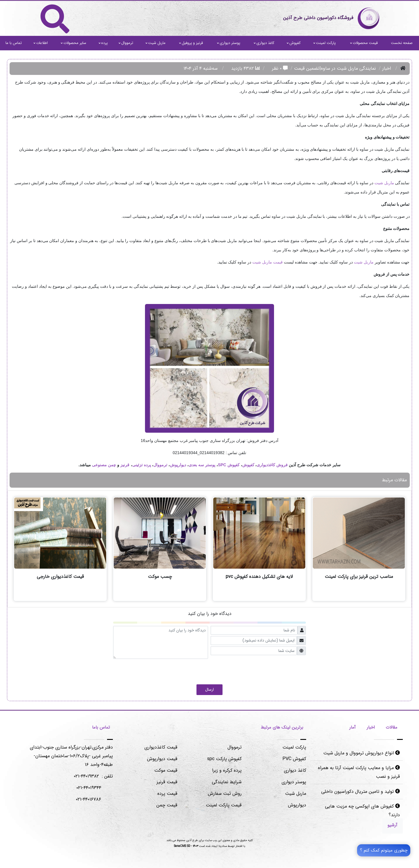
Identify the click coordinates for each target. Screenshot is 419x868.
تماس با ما (14, 43)
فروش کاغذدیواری (272, 465)
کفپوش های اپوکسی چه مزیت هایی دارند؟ (362, 810)
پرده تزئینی (142, 465)
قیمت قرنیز (167, 782)
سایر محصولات (73, 43)
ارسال (209, 690)
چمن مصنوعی (104, 465)
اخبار (387, 68)
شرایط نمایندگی (227, 782)
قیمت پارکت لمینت (224, 805)
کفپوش (294, 43)
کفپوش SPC (229, 465)
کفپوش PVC (294, 759)
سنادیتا (223, 846)
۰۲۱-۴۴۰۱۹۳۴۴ (89, 788)
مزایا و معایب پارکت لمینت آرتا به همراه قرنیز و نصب (359, 773)
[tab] (392, 728)
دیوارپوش (178, 465)
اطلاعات (41, 43)
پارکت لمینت (325, 43)
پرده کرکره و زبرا (227, 770)
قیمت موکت (166, 770)
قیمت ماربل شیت (268, 262)
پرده (103, 43)
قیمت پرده (167, 794)
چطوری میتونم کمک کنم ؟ (384, 850)
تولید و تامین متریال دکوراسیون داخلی (360, 791)
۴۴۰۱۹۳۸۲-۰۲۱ (86, 776)
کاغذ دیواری (264, 43)
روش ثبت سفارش (225, 794)
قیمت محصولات (364, 43)
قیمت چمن (167, 805)
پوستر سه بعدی (202, 465)
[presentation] (262, 670)
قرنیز (125, 465)
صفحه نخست (402, 43)
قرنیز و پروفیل (191, 43)
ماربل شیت (156, 43)
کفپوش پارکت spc (224, 759)
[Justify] (391, 825)
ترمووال (126, 43)
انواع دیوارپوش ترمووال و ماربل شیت (361, 754)
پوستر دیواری (229, 43)
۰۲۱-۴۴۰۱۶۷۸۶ (89, 799)
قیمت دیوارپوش (162, 759)
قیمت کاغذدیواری (161, 747)
